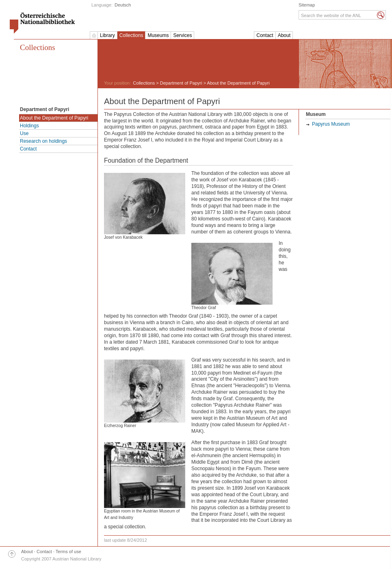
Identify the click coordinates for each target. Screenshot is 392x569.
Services (182, 35)
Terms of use (68, 552)
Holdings (29, 126)
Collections (131, 35)
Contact (265, 35)
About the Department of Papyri (54, 118)
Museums (158, 35)
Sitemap (307, 5)
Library (107, 35)
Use (24, 133)
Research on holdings (43, 141)
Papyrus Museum (331, 124)
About (284, 35)
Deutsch (123, 5)
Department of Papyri (181, 83)
